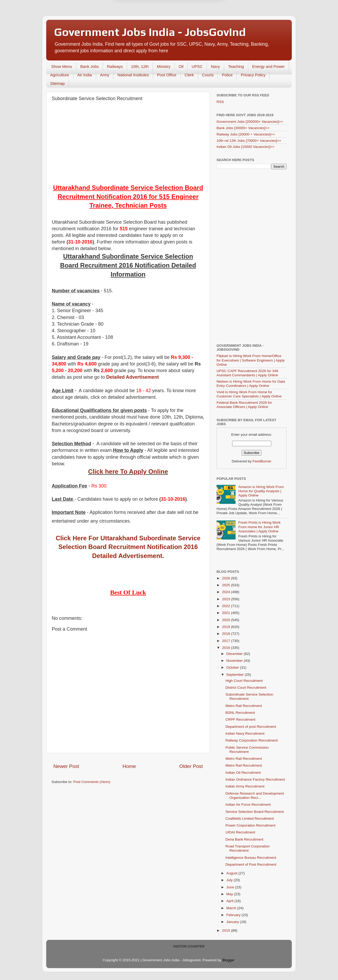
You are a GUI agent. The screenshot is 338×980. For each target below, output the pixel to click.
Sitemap (57, 83)
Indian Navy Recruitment (245, 733)
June (231, 887)
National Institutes (133, 75)
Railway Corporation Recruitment (252, 740)
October (233, 667)
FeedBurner (262, 461)
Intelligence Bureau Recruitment (251, 858)
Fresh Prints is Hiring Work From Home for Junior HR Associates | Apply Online (259, 527)
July (230, 880)
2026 (227, 578)
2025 (227, 585)
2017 (227, 641)
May (230, 894)
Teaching (236, 66)
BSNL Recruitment (240, 713)
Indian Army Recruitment (245, 786)
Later (143, 24)
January (233, 922)
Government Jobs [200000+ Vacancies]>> (250, 122)
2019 (227, 627)
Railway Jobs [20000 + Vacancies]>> (246, 134)
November (235, 661)
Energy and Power (268, 66)
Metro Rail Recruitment (244, 706)
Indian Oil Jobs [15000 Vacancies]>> (245, 147)
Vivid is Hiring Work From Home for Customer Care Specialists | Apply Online (249, 394)
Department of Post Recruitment (251, 864)
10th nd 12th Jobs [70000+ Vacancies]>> (249, 141)
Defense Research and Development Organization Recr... (255, 796)
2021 (227, 613)
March (232, 908)
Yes (196, 24)
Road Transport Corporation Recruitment (248, 848)
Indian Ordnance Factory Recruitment (255, 779)
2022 (227, 606)
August (232, 873)
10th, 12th (140, 66)
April (230, 901)
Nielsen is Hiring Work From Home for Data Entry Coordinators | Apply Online (251, 384)
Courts (208, 75)
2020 (227, 620)
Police (227, 75)
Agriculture (60, 75)
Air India (85, 75)
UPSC (197, 66)
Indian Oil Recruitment (243, 773)
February (234, 915)
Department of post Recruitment (251, 727)
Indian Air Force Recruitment (248, 805)
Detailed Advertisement (132, 377)
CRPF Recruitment (240, 719)
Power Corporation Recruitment (250, 825)
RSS (220, 102)
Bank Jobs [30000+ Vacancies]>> (243, 128)
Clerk (189, 75)
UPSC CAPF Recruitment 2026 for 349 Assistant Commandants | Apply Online (247, 373)
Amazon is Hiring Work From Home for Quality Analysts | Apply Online (261, 491)
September (236, 675)
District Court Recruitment (246, 688)
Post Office (167, 75)
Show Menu (62, 66)
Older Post (191, 766)
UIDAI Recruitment (240, 832)
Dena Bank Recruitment (244, 839)
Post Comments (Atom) (92, 782)
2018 (227, 634)
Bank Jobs (90, 66)
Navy (215, 66)
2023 (227, 599)
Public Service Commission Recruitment (247, 750)
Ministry (164, 66)
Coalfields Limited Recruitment (250, 819)
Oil (181, 66)
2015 (227, 930)
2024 (227, 592)
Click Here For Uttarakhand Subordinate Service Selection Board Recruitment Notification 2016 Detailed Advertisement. (128, 547)
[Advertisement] (128, 144)
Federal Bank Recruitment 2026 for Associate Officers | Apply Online (244, 405)
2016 (227, 648)
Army (105, 75)
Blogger (228, 960)
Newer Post (66, 766)
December (235, 654)
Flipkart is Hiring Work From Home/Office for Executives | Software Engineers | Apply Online (251, 360)
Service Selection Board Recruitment (255, 812)
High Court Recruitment (244, 681)
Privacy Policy (253, 75)
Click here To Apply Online (128, 472)
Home (129, 766)
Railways (115, 66)
